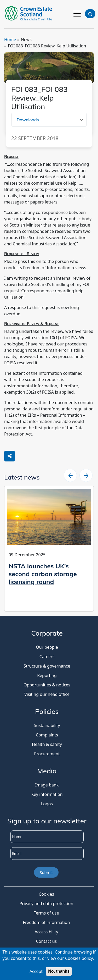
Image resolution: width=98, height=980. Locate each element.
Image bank (47, 785)
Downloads (28, 120)
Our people (47, 647)
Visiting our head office (47, 694)
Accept (36, 972)
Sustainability (47, 725)
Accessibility (46, 932)
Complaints (47, 735)
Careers (47, 657)
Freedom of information (47, 922)
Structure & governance (47, 666)
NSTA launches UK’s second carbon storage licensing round (43, 574)
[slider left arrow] (70, 475)
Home (10, 40)
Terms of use (46, 913)
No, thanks (59, 972)
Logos (47, 804)
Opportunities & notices (47, 685)
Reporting (47, 675)
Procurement (47, 754)
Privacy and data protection (47, 904)
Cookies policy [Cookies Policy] (79, 959)
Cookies (46, 894)
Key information (47, 794)
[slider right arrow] (86, 475)
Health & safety (47, 744)
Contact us (47, 941)
